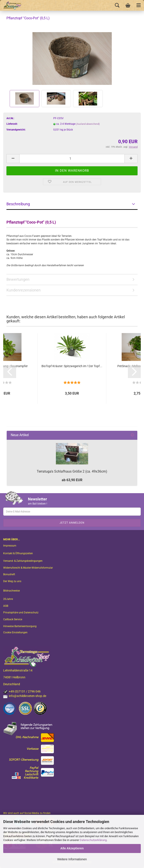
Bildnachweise (11, 591)
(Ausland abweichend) (88, 124)
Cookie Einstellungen (15, 632)
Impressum (10, 546)
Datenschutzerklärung (93, 840)
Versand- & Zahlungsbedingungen (23, 561)
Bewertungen (18, 279)
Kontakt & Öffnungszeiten (18, 553)
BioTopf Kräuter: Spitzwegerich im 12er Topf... (72, 366)
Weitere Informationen (72, 859)
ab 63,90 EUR (72, 480)
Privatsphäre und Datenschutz (21, 613)
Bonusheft (9, 574)
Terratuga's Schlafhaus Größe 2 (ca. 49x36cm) (72, 471)
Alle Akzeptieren (72, 848)
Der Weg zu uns (12, 581)
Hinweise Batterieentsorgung (20, 626)
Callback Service (13, 619)
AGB (6, 606)
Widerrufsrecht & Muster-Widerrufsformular (28, 568)
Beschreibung (18, 204)
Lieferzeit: (12, 124)
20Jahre (8, 599)
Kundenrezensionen (24, 290)
